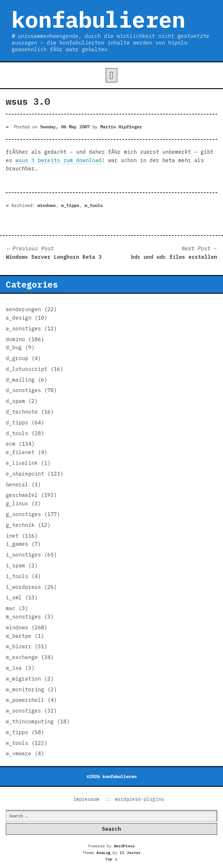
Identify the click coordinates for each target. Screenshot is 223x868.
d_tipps (17, 423)
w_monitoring (25, 689)
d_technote (22, 412)
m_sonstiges (23, 617)
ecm (11, 444)
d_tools (17, 433)
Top (111, 859)
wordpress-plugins (139, 799)
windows (47, 205)
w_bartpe (19, 636)
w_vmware (19, 753)
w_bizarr (19, 646)
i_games (17, 544)
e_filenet (20, 452)
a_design (19, 318)
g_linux (17, 503)
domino (15, 339)
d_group (17, 358)
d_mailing (20, 380)
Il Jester (130, 853)
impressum (86, 799)
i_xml (14, 597)
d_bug (14, 347)
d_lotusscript (27, 369)
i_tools (17, 576)
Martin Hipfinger (121, 127)
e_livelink (22, 463)
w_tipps (70, 205)
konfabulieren (98, 19)
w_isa (14, 668)
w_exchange (22, 657)
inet (12, 536)
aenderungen (23, 309)
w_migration (23, 679)
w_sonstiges (23, 711)
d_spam (15, 401)
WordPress (124, 846)
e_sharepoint (25, 474)
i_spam (15, 565)
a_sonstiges (23, 328)
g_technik (20, 525)
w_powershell (25, 700)
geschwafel (22, 495)
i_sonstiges (23, 555)
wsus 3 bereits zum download (59, 160)
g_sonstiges (23, 514)
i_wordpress (23, 587)
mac (11, 608)
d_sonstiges (23, 390)
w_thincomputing (30, 721)
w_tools (94, 205)
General (17, 485)
